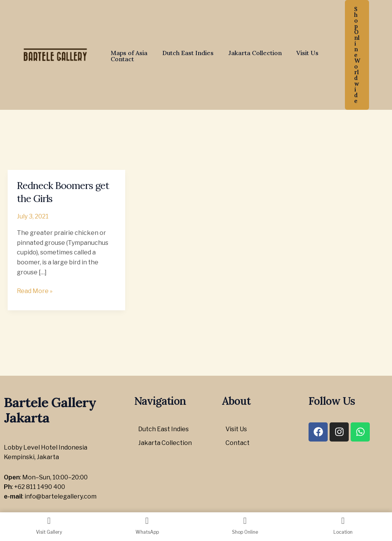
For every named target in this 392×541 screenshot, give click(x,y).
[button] (357, 55)
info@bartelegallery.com (60, 496)
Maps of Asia (128, 53)
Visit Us (299, 53)
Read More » (35, 290)
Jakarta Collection (249, 53)
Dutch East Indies (184, 53)
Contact (121, 59)
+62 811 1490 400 (40, 487)
